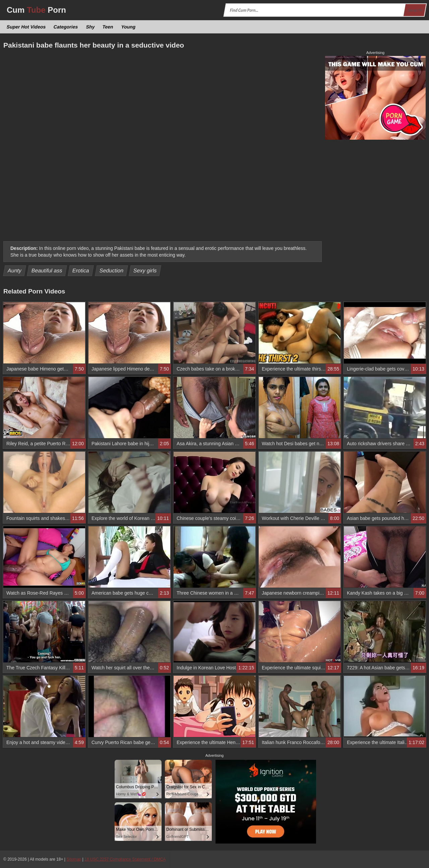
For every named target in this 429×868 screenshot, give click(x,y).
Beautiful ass (47, 271)
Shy (90, 27)
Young (128, 27)
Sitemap (74, 859)
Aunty (15, 271)
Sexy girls (145, 271)
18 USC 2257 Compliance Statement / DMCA (125, 859)
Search (415, 10)
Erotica (81, 271)
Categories (66, 27)
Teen (108, 27)
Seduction (111, 271)
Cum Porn (36, 10)
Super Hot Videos (26, 27)
